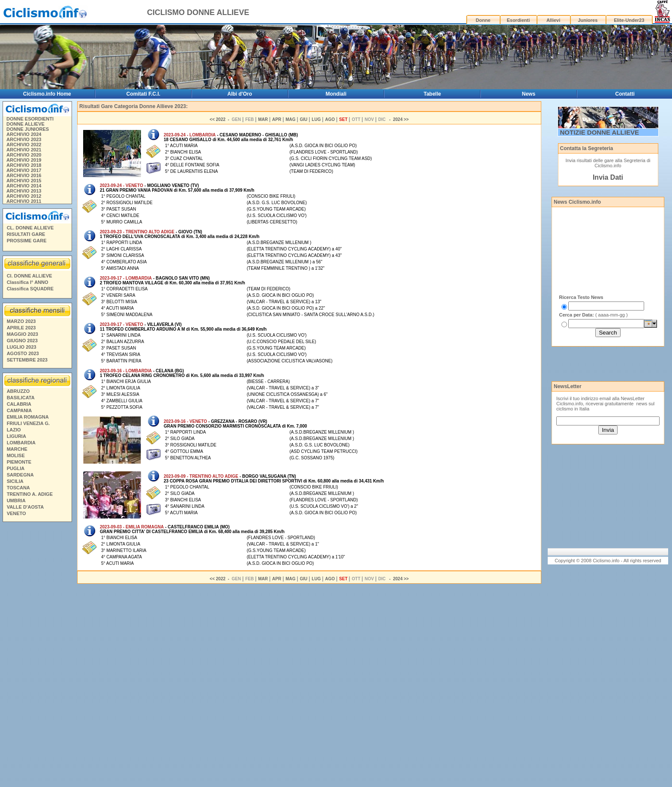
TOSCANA (18, 488)
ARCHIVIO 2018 (24, 165)
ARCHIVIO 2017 (24, 170)
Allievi (553, 20)
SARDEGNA (20, 475)
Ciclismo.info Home (47, 94)
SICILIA (15, 481)
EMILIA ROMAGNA (28, 417)
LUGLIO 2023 (22, 347)
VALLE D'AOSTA (25, 507)
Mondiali (336, 94)
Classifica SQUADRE (30, 289)
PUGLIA (16, 468)
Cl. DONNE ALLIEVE (30, 276)
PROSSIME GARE (27, 241)
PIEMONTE (19, 462)
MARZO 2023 (21, 321)
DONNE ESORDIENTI (30, 119)
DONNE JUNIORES (28, 129)
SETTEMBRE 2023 (27, 360)
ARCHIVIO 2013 (24, 191)
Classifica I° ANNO (28, 282)
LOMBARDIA (21, 443)
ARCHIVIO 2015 (24, 181)
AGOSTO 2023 (23, 353)
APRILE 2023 (21, 328)
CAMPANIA (19, 410)
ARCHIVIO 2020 (24, 155)
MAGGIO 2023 (22, 334)
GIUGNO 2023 (22, 341)
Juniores (588, 20)
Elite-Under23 (629, 20)
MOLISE (16, 455)
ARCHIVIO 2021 (24, 150)
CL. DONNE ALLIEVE (30, 228)
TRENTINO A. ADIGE (30, 494)
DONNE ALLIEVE (25, 124)
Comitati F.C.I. (143, 94)
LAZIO (14, 430)
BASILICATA (21, 398)
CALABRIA (19, 404)
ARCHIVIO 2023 (24, 139)
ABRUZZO (18, 391)
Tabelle (432, 94)
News (529, 94)
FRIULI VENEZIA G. (28, 423)
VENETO (16, 513)
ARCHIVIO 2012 (24, 196)
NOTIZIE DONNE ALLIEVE (600, 132)
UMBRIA (16, 501)
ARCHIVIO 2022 (24, 145)
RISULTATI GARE (26, 234)
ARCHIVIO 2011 (24, 201)
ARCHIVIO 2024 (24, 134)
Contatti (625, 94)
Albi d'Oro (240, 94)
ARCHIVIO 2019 (24, 160)
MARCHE (17, 449)
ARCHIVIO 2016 (24, 175)
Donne (483, 20)
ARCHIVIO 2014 (24, 186)
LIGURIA (16, 436)
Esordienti (518, 20)
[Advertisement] (37, 656)
